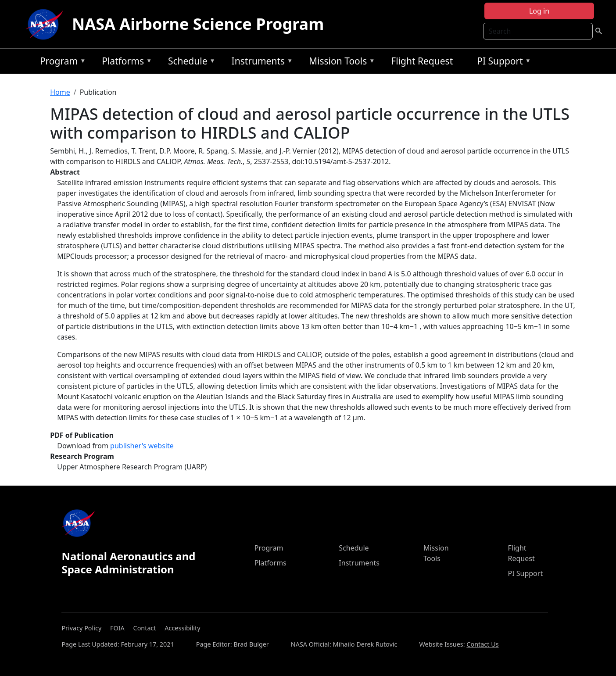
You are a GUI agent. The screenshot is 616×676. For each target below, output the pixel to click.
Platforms (125, 63)
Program (61, 63)
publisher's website (142, 446)
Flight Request (422, 61)
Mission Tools (340, 63)
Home (60, 92)
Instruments (260, 63)
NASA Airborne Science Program (198, 24)
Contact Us (482, 644)
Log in (539, 11)
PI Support (502, 63)
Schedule (190, 63)
